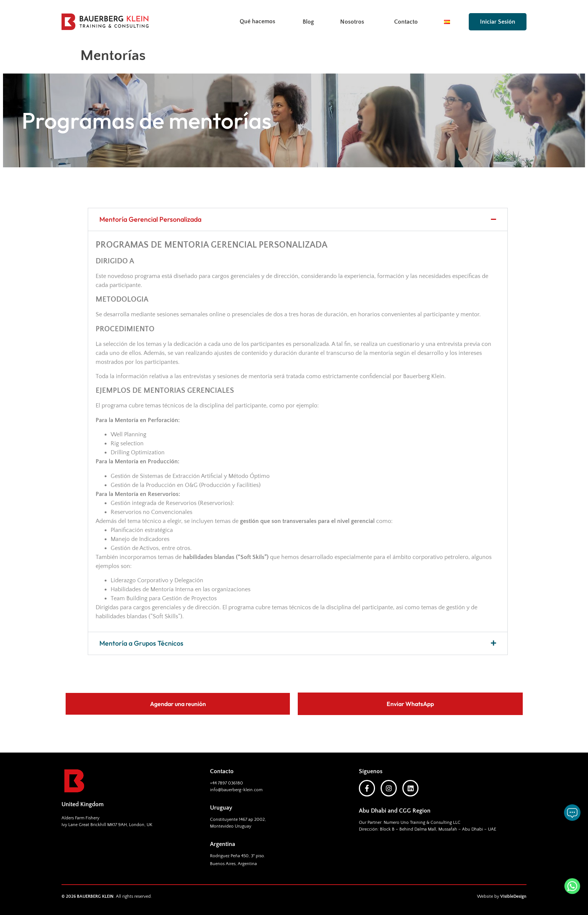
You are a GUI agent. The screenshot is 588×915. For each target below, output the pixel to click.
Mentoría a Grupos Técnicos (141, 643)
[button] (298, 219)
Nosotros (354, 22)
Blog (308, 22)
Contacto (406, 22)
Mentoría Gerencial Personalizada (150, 219)
